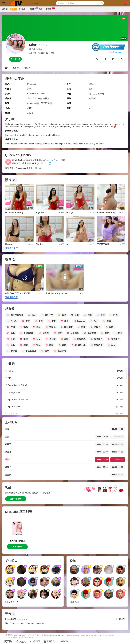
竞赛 (41, 9)
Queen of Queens (53, 160)
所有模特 (5, 9)
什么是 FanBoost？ (117, 52)
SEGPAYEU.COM (58, 635)
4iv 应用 (49, 9)
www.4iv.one (22, 635)
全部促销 (33, 9)
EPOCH (49, 635)
